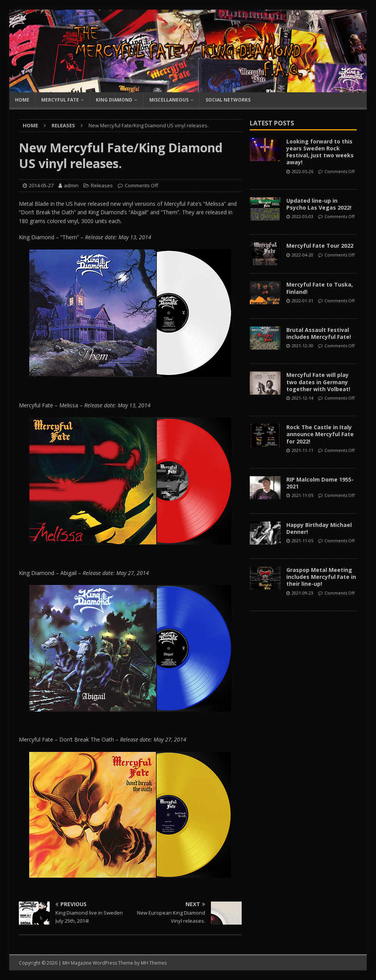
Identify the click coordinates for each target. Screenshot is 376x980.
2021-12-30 (302, 346)
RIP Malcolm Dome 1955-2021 (320, 483)
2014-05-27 (41, 185)
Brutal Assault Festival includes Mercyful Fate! (319, 333)
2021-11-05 (302, 495)
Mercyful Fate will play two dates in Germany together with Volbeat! (318, 382)
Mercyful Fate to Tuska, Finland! (320, 288)
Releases (102, 185)
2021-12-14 (302, 398)
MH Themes (154, 963)
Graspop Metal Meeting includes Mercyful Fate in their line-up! (321, 577)
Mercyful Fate (60, 100)
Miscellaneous (169, 100)
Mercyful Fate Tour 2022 (320, 246)
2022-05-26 (302, 171)
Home (22, 100)
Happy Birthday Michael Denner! (319, 528)
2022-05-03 (302, 216)
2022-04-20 (302, 255)
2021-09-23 (302, 593)
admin (71, 185)
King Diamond (114, 100)
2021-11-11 (302, 450)
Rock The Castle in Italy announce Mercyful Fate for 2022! (320, 434)
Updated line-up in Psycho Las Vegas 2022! (319, 204)
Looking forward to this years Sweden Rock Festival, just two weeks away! (320, 152)
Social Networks (228, 100)
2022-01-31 (302, 301)
